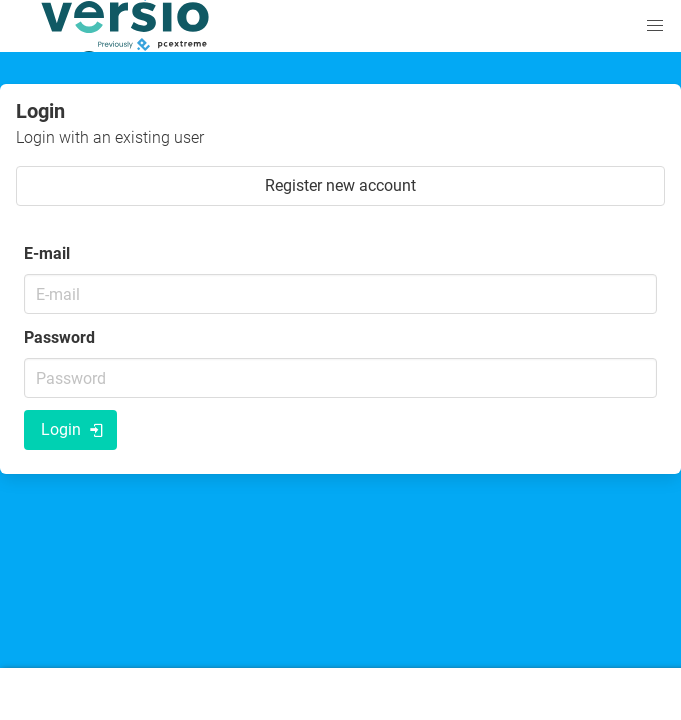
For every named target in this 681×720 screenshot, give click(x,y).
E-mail (47, 253)
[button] (655, 26)
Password (59, 337)
